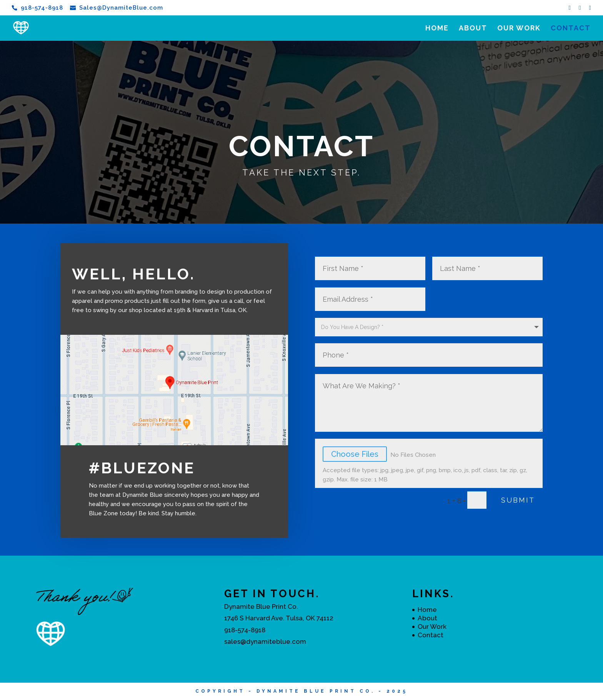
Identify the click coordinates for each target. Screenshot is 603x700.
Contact (571, 29)
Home (437, 29)
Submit (518, 500)
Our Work (519, 29)
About (473, 29)
